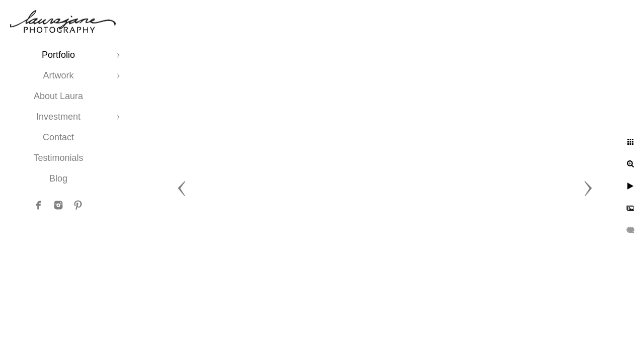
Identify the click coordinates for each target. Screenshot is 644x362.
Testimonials (58, 158)
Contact (58, 137)
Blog (58, 178)
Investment (58, 117)
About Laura (58, 96)
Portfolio (58, 55)
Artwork (58, 75)
